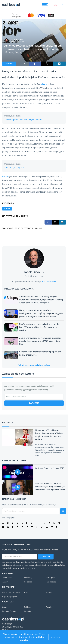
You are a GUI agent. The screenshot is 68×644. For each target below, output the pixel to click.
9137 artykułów (49, 281)
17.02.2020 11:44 (17, 42)
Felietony (28, 578)
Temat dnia (7, 578)
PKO (15, 228)
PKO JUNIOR (37, 228)
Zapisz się (46, 557)
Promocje (8, 423)
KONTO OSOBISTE (25, 228)
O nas (5, 607)
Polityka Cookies (9, 611)
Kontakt (28, 611)
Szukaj (49, 592)
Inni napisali (51, 582)
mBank (44, 84)
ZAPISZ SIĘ (34, 403)
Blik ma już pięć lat (14, 167)
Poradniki (28, 582)
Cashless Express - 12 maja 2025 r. (50, 468)
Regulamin (51, 607)
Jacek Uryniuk (17, 40)
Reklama (28, 607)
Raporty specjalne (10, 597)
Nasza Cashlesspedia (11, 592)
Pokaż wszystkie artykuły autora (34, 365)
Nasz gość (50, 578)
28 (23, 64)
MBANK (10, 228)
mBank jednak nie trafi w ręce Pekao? (23, 119)
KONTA (9, 64)
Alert (26, 592)
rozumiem (55, 637)
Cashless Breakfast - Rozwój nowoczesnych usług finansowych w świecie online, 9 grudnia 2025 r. (50, 487)
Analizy (5, 582)
